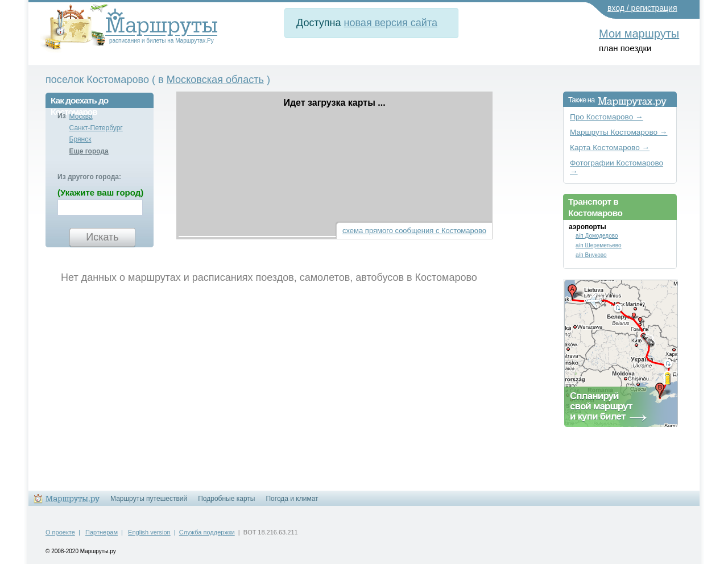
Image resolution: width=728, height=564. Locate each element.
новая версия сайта (391, 23)
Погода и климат (292, 499)
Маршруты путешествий (149, 499)
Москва (81, 117)
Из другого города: (89, 177)
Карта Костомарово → (610, 148)
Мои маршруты (639, 34)
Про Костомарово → (607, 117)
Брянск (80, 139)
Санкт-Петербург (96, 128)
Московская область (215, 80)
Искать (102, 237)
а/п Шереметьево (599, 245)
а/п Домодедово (597, 236)
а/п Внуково (591, 255)
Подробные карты (226, 499)
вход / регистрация (642, 8)
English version (149, 532)
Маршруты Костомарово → (619, 132)
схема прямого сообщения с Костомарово (414, 231)
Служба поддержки (207, 532)
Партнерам (102, 532)
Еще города (89, 151)
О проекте (60, 532)
